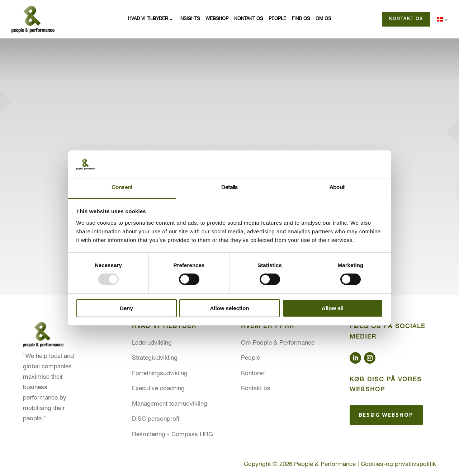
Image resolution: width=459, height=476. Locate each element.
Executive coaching (158, 389)
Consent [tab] (122, 188)
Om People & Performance (278, 343)
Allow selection (229, 308)
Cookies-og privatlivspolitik (398, 465)
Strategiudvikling (155, 358)
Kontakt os (249, 19)
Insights (190, 19)
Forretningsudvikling (160, 374)
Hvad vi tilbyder (148, 19)
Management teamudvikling (170, 404)
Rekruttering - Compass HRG (172, 435)
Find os (301, 19)
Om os (323, 19)
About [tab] (337, 188)
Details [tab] (230, 188)
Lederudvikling (152, 343)
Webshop (217, 19)
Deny (126, 308)
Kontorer (253, 374)
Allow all (333, 308)
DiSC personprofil (156, 419)
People (277, 19)
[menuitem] (443, 21)
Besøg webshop (386, 415)
